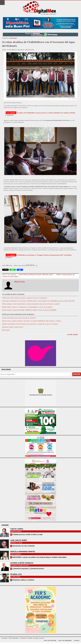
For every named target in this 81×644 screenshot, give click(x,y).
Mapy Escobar (30, 50)
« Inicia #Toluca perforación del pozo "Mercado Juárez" (36, 275)
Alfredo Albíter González (22, 563)
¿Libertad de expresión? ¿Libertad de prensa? (28, 569)
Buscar (77, 374)
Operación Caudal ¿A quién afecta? (13, 327)
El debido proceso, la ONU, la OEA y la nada (27, 535)
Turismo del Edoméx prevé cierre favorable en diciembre (19, 318)
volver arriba (72, 335)
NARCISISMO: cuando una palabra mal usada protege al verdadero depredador (39, 557)
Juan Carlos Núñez (19, 540)
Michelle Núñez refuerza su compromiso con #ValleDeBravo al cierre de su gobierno (27, 307)
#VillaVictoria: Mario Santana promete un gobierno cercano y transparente (25, 298)
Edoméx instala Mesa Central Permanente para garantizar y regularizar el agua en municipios (30, 324)
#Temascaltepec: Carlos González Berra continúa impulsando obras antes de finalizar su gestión (31, 304)
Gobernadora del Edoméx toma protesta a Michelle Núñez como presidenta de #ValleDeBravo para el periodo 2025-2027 (38, 301)
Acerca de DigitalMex (65, 641)
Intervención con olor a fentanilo (23, 546)
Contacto (77, 641)
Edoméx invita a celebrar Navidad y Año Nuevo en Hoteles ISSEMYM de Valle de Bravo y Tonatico (32, 321)
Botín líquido (6, 330)
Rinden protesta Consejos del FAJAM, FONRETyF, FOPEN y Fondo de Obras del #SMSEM (29, 310)
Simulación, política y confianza (23, 580)
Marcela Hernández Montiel (23, 552)
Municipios (14, 38)
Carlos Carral (17, 529)
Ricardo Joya (16, 574)
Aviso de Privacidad (50, 641)
